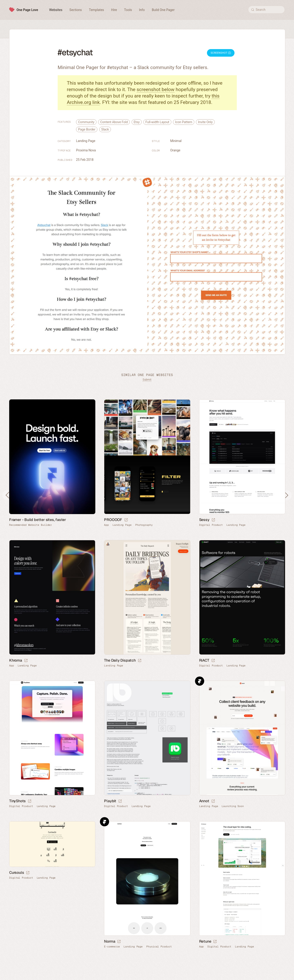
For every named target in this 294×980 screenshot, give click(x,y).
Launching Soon (233, 806)
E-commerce (112, 947)
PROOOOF (113, 520)
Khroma (16, 660)
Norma (110, 941)
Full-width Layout (157, 122)
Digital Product (211, 525)
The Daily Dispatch (120, 660)
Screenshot (221, 53)
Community (86, 122)
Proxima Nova (86, 150)
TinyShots (17, 801)
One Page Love (27, 10)
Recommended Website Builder (31, 525)
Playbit (110, 801)
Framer (200, 681)
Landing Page (86, 141)
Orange (175, 150)
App (106, 525)
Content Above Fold (114, 122)
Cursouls (17, 873)
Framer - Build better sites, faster (38, 520)
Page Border (87, 129)
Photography (144, 525)
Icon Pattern (184, 122)
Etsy (137, 122)
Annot (204, 801)
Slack (105, 129)
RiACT (204, 660)
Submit (147, 380)
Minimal (176, 141)
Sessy (204, 520)
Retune (205, 941)
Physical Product (159, 947)
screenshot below (156, 89)
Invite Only (205, 122)
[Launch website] (126, 520)
